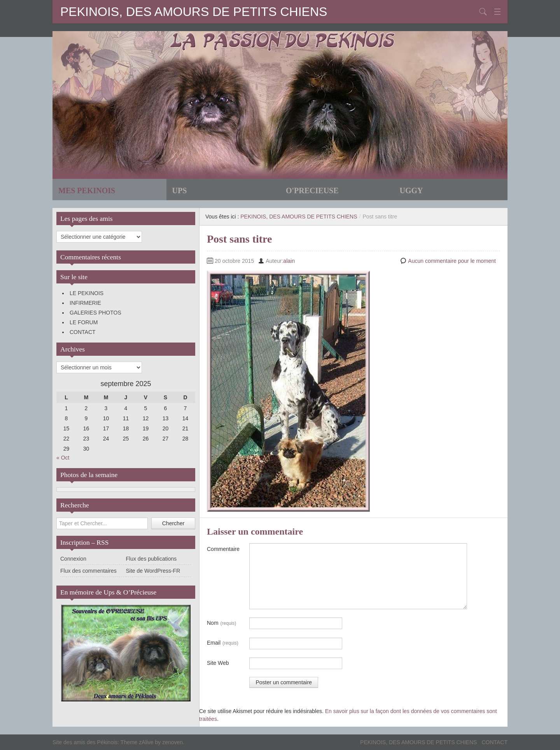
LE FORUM (84, 322)
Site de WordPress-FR (153, 571)
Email (223, 643)
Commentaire (223, 549)
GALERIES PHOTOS (95, 313)
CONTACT (83, 332)
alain (289, 261)
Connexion (73, 559)
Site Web (218, 663)
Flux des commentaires (88, 571)
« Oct (63, 458)
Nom (221, 623)
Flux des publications (151, 559)
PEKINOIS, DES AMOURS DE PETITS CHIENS (194, 12)
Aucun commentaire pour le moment (452, 261)
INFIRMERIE (85, 303)
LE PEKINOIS (87, 293)
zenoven (172, 742)
